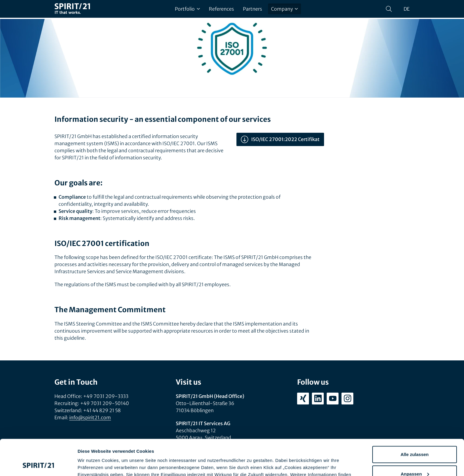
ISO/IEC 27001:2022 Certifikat (280, 139)
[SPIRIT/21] (72, 9)
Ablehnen (415, 460)
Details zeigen (92, 464)
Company (285, 9)
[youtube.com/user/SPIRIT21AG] (333, 399)
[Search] (389, 9)
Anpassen (415, 440)
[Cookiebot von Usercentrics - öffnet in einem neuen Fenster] (38, 464)
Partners (253, 9)
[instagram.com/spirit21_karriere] (347, 399)
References (221, 9)
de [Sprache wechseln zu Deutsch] (407, 9)
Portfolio (187, 9)
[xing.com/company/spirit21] (303, 399)
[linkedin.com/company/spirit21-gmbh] (318, 399)
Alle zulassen (414, 421)
